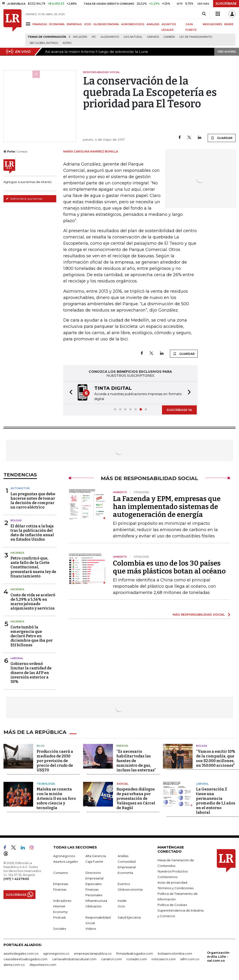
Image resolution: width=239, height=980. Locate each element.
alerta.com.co (14, 964)
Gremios (153, 37)
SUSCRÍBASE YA (179, 410)
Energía (122, 745)
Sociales (60, 928)
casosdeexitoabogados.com (25, 959)
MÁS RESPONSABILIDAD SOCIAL (199, 614)
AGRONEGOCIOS (133, 24)
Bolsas (16, 520)
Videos (91, 928)
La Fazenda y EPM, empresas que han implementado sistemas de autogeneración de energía (167, 507)
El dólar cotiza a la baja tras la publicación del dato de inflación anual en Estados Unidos (32, 533)
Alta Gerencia (96, 855)
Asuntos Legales (65, 861)
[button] (70, 393)
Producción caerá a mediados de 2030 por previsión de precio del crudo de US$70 (55, 760)
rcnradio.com (137, 959)
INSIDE (229, 24)
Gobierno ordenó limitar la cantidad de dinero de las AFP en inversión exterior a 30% (31, 673)
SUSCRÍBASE (226, 3)
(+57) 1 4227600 (16, 878)
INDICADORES (213, 24)
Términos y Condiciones (176, 888)
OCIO (88, 24)
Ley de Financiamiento (196, 37)
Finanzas (60, 889)
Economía (125, 872)
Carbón (169, 37)
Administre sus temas (24, 199)
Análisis (123, 855)
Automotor (20, 488)
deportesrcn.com (43, 964)
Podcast (60, 917)
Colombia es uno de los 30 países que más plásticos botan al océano (169, 567)
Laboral (202, 783)
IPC (94, 37)
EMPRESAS (74, 24)
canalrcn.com (111, 959)
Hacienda (17, 553)
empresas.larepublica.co (93, 953)
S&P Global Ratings (44, 43)
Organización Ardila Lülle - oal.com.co (218, 956)
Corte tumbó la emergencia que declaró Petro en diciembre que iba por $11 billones (32, 636)
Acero (67, 43)
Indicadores (62, 900)
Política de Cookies (172, 904)
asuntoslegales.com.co (21, 953)
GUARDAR (222, 138)
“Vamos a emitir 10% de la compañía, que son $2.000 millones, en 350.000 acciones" (216, 758)
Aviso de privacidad (172, 882)
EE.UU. (41, 745)
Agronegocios (64, 855)
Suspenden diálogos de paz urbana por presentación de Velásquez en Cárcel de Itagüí (136, 798)
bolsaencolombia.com (175, 953)
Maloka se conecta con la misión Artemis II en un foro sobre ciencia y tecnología (56, 798)
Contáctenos (167, 876)
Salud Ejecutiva (129, 917)
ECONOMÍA (57, 24)
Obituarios (93, 906)
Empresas (61, 883)
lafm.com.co (190, 959)
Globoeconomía (130, 889)
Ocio (121, 906)
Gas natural (133, 37)
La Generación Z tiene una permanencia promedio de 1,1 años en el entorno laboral (216, 800)
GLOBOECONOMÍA (106, 24)
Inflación (80, 37)
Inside (122, 900)
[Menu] (29, 24)
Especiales (93, 883)
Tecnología (46, 783)
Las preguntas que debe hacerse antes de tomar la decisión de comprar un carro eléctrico (33, 501)
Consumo (61, 872)
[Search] (204, 14)
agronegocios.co (56, 953)
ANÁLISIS (153, 24)
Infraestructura (96, 900)
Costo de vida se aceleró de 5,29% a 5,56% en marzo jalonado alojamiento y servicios (33, 602)
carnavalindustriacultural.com (74, 959)
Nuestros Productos (173, 871)
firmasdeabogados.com (135, 953)
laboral (17, 658)
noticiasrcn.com (164, 959)
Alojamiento (110, 37)
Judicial (122, 783)
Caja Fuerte (94, 861)
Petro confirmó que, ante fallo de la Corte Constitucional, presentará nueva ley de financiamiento (33, 567)
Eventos (124, 883)
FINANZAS (40, 24)
